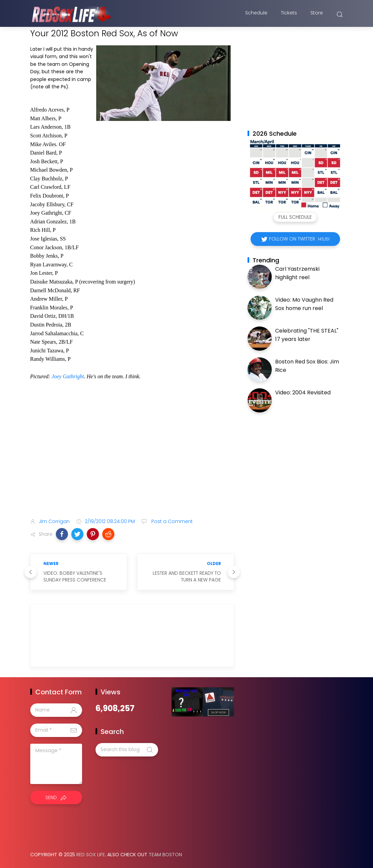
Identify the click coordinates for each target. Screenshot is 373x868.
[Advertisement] (132, 460)
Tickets (289, 14)
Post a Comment (171, 521)
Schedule (256, 14)
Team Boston (165, 855)
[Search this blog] (127, 750)
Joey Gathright (68, 376)
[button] (62, 534)
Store (317, 14)
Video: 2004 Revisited (303, 393)
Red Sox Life (91, 855)
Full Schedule (295, 217)
